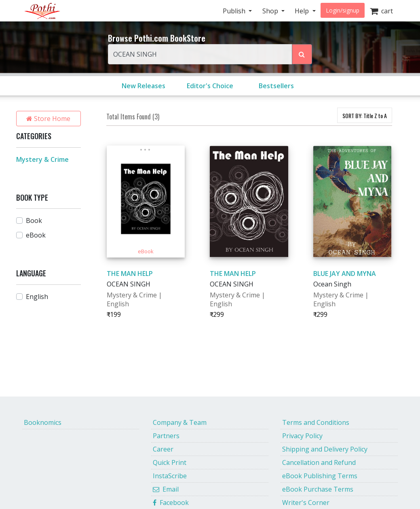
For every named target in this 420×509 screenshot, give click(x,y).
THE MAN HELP (130, 274)
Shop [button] (271, 11)
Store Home (48, 119)
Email (166, 489)
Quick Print (170, 462)
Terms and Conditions (316, 422)
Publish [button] (235, 11)
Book (34, 221)
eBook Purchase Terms (318, 489)
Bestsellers (276, 86)
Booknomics (43, 422)
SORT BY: (365, 116)
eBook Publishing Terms (320, 476)
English (37, 297)
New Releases (144, 86)
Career (163, 449)
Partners (166, 436)
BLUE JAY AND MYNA (345, 274)
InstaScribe (170, 476)
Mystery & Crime (42, 159)
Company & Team (180, 422)
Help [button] (303, 11)
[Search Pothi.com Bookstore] (302, 54)
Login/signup (343, 10)
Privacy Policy (302, 436)
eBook (36, 235)
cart (381, 11)
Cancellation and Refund (319, 462)
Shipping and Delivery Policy (325, 449)
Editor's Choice (210, 86)
